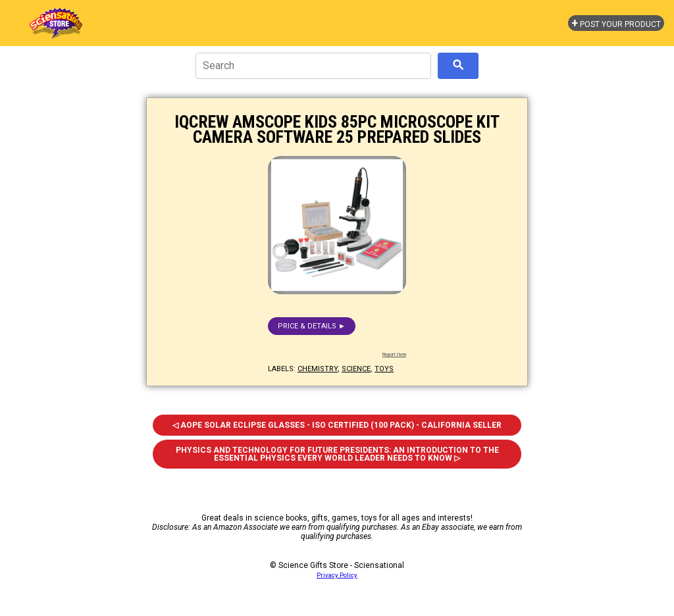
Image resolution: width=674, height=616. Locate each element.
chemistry (318, 369)
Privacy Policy (337, 575)
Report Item (394, 355)
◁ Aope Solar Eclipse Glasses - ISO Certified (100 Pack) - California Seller (337, 425)
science (356, 369)
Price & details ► (312, 326)
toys (384, 369)
